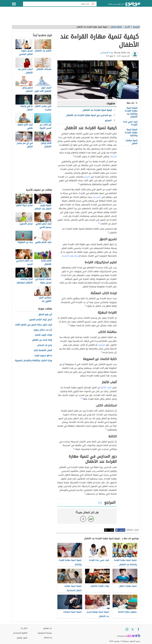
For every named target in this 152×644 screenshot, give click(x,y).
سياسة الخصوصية (45, 633)
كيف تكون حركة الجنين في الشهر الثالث (33, 325)
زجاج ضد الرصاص (44, 345)
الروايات (101, 345)
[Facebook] (138, 629)
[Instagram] (127, 629)
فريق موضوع (22, 638)
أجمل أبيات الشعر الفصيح (41, 320)
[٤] (108, 232)
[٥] (82, 398)
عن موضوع (48, 628)
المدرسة (97, 197)
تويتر (112, 530)
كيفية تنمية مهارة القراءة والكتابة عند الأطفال (131, 112)
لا (83, 519)
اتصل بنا (24, 628)
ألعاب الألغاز (106, 388)
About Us (48, 638)
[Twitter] (133, 629)
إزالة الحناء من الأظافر (42, 340)
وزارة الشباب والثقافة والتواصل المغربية (33, 361)
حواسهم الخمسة (70, 256)
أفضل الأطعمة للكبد (43, 350)
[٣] (99, 223)
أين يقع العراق (45, 315)
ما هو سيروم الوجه (43, 356)
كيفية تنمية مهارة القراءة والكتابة (131, 132)
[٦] (85, 493)
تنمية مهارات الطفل (131, 142)
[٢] (79, 184)
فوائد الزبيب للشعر (43, 335)
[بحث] (93, 4)
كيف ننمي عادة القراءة (130, 123)
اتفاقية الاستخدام (20, 633)
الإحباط (114, 156)
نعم (91, 519)
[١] (74, 156)
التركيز (87, 177)
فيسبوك (122, 530)
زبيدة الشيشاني (107, 53)
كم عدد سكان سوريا (43, 330)
